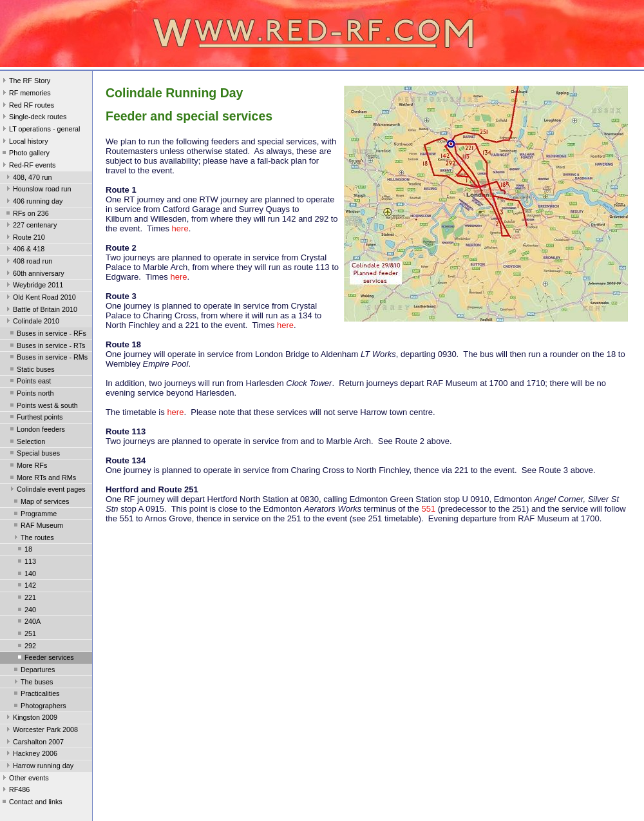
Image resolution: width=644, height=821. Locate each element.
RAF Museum (37, 526)
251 (26, 635)
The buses (32, 683)
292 (26, 647)
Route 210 (24, 238)
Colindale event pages (47, 490)
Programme (34, 515)
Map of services (41, 503)
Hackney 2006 (31, 755)
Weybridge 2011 (33, 286)
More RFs (27, 467)
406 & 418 (24, 250)
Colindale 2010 (32, 322)
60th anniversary (34, 275)
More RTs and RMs (42, 479)
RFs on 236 (26, 215)
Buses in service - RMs (48, 358)
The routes (33, 539)
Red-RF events (28, 166)
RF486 (15, 791)
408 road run (28, 262)
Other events (24, 779)
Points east (29, 382)
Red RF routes (27, 106)
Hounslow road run (38, 190)
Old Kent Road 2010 (40, 298)
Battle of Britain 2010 (41, 311)
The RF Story (25, 82)
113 (26, 563)
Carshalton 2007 (34, 743)
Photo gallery (25, 154)
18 (24, 550)
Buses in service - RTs (46, 347)
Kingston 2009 (31, 719)
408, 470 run (28, 179)
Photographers (39, 707)
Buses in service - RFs (47, 334)
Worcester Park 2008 (41, 731)
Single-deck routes (33, 118)
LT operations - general (40, 130)
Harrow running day (39, 767)
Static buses (31, 371)
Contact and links (31, 803)
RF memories (25, 94)
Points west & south (43, 407)
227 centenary (30, 226)
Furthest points (35, 418)
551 (428, 509)
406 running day (33, 202)
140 (26, 575)
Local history (24, 142)
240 (26, 611)
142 (26, 586)
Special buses (34, 454)
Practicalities (36, 695)
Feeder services (45, 659)
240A (28, 623)
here (180, 228)
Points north (31, 394)
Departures (33, 671)
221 (26, 599)
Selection (26, 443)
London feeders (36, 430)
